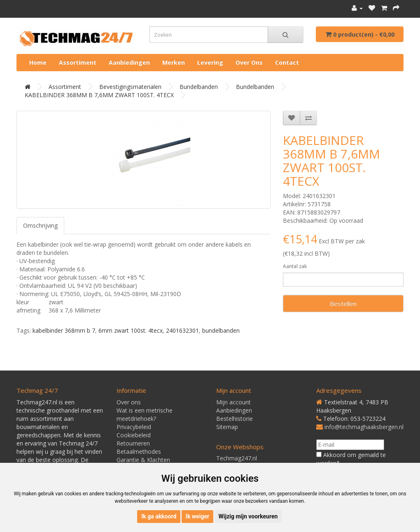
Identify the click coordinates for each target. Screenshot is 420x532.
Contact (287, 62)
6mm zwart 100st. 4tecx (131, 330)
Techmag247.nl (237, 458)
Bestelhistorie (234, 419)
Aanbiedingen (129, 62)
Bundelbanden (199, 87)
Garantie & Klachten (143, 460)
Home (38, 62)
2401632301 (182, 330)
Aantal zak (295, 266)
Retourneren (133, 443)
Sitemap (227, 427)
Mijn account (233, 402)
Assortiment (78, 62)
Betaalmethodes (139, 451)
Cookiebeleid (134, 435)
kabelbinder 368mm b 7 (64, 330)
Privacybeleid (134, 427)
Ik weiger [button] (197, 516)
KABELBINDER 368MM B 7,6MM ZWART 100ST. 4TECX (99, 95)
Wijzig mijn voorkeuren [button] (248, 516)
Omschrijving (40, 225)
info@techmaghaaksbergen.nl (364, 427)
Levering (210, 62)
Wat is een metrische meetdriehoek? (145, 414)
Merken (174, 62)
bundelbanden (221, 330)
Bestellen (343, 303)
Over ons (249, 62)
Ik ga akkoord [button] (159, 516)
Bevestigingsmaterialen (130, 87)
